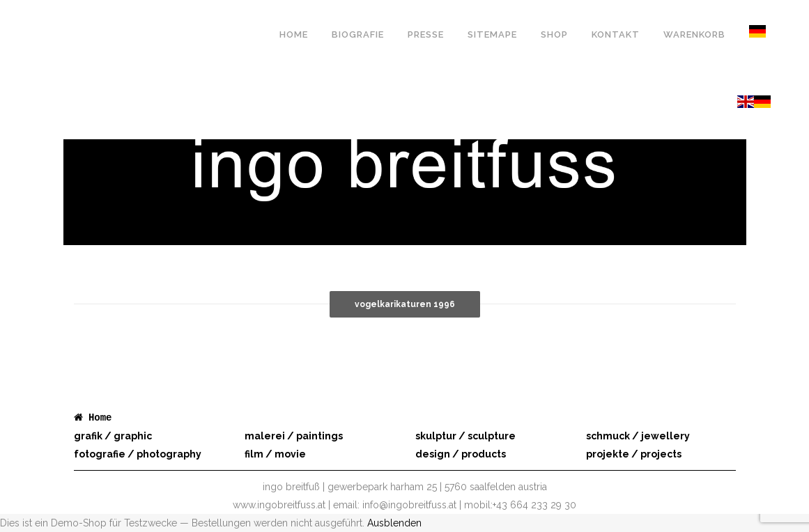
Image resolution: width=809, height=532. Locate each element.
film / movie (275, 454)
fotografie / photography (138, 454)
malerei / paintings (294, 436)
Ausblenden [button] (394, 523)
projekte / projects (634, 454)
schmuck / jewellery (638, 436)
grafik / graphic (113, 436)
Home (100, 417)
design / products (461, 454)
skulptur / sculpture (465, 436)
